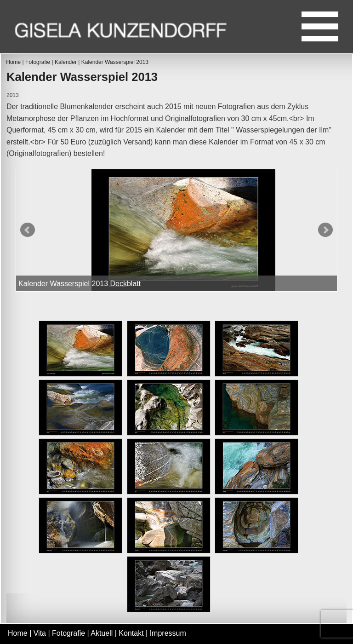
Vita (40, 633)
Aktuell (102, 633)
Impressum (168, 633)
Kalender (66, 62)
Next (325, 230)
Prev (28, 230)
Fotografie (38, 62)
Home (13, 62)
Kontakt (131, 633)
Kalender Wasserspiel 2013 (115, 62)
